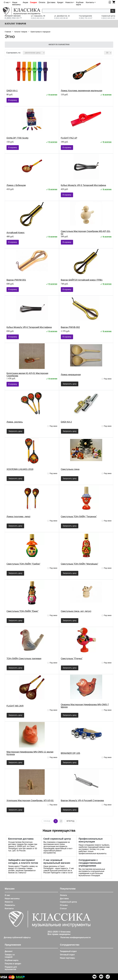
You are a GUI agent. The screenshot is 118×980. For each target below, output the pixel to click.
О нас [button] (6, 2)
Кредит (60, 2)
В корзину (13, 100)
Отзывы (64, 905)
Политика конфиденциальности (76, 937)
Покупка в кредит (13, 964)
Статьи (63, 908)
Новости (9, 902)
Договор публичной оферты (17, 937)
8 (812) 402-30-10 (38, 18)
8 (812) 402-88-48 (61, 18)
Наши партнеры (67, 958)
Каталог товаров (15, 24)
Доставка (51, 2)
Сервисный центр (68, 902)
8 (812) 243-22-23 (108, 18)
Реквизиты (10, 905)
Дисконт (9, 951)
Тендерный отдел (68, 951)
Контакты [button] (90, 2)
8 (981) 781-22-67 (86, 18)
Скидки (33, 2)
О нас (7, 895)
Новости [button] (69, 2)
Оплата (42, 2)
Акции (25, 2)
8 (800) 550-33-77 (13, 18)
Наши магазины (16, 3)
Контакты (9, 908)
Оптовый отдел (67, 955)
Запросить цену (70, 384)
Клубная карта (80, 3)
